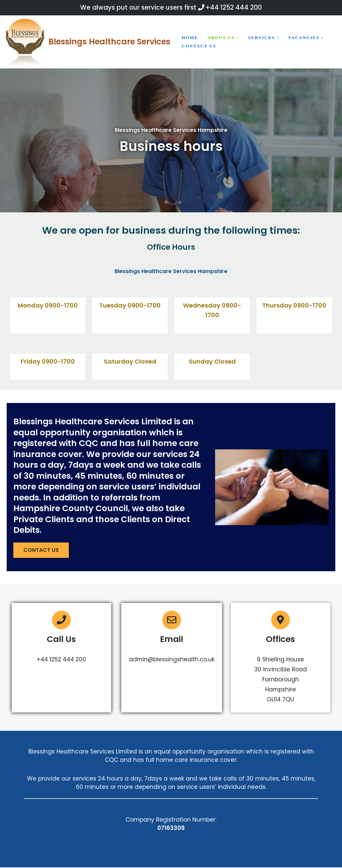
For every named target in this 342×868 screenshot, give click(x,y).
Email (172, 639)
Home (190, 38)
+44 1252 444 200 (234, 8)
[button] (238, 38)
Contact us (199, 46)
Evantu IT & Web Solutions (278, 859)
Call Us (61, 639)
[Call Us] (61, 620)
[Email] (172, 620)
